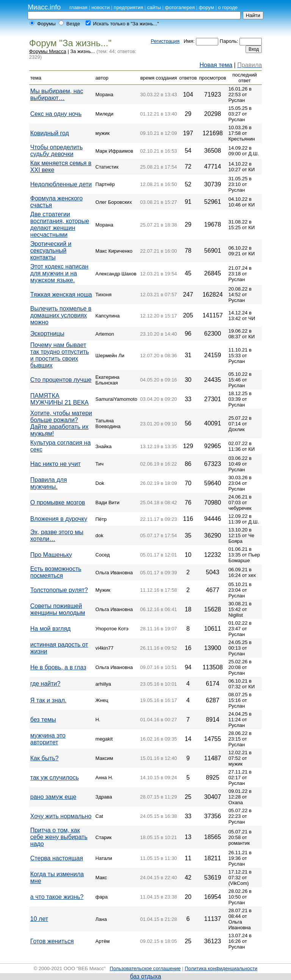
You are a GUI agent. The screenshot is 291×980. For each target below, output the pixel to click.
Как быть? (45, 758)
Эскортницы (47, 334)
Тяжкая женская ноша (61, 295)
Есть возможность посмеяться (56, 572)
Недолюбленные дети (61, 184)
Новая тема (216, 65)
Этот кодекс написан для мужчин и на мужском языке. (59, 273)
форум (207, 7)
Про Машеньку (51, 555)
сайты (154, 7)
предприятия (128, 7)
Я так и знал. (48, 700)
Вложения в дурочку (59, 519)
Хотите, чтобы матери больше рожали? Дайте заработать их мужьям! (61, 423)
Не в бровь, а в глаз (58, 667)
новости (100, 7)
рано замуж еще (53, 797)
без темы (43, 720)
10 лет (39, 919)
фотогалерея (180, 7)
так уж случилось (55, 778)
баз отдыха (145, 976)
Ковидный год (50, 133)
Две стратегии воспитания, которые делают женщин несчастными (60, 224)
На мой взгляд (51, 629)
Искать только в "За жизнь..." (126, 24)
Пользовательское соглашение (145, 968)
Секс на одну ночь (56, 114)
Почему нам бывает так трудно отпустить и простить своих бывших (60, 355)
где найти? (45, 684)
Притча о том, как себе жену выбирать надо (59, 837)
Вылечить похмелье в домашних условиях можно (61, 315)
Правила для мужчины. (49, 483)
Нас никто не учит (56, 464)
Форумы (46, 24)
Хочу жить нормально (61, 816)
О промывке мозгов (58, 503)
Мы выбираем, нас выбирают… (57, 95)
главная (78, 7)
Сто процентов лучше (61, 380)
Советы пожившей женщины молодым (58, 609)
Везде (73, 24)
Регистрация (165, 41)
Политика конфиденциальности (221, 968)
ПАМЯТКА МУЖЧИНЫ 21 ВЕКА (59, 399)
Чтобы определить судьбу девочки (56, 151)
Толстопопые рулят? (59, 590)
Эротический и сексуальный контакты (51, 251)
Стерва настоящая (57, 858)
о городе (228, 7)
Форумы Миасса (48, 51)
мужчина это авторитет (48, 739)
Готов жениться (52, 941)
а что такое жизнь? (57, 897)
